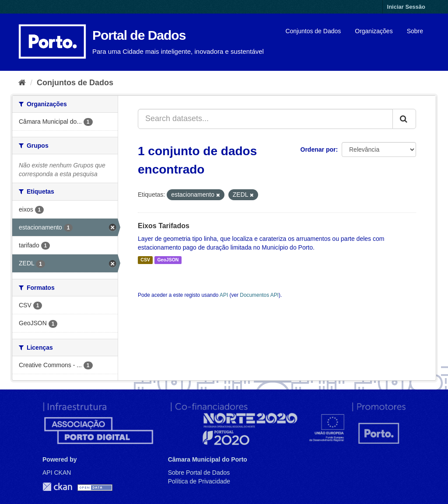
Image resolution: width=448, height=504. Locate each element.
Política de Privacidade (199, 481)
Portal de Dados (139, 35)
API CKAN (57, 473)
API (224, 295)
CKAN (57, 487)
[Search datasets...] (265, 119)
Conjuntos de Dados (313, 31)
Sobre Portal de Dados (199, 473)
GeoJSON (168, 260)
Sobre (415, 31)
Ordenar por (318, 149)
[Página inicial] (22, 83)
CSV (145, 260)
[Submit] (404, 119)
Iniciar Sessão (406, 7)
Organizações (374, 31)
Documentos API (259, 295)
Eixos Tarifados (164, 226)
